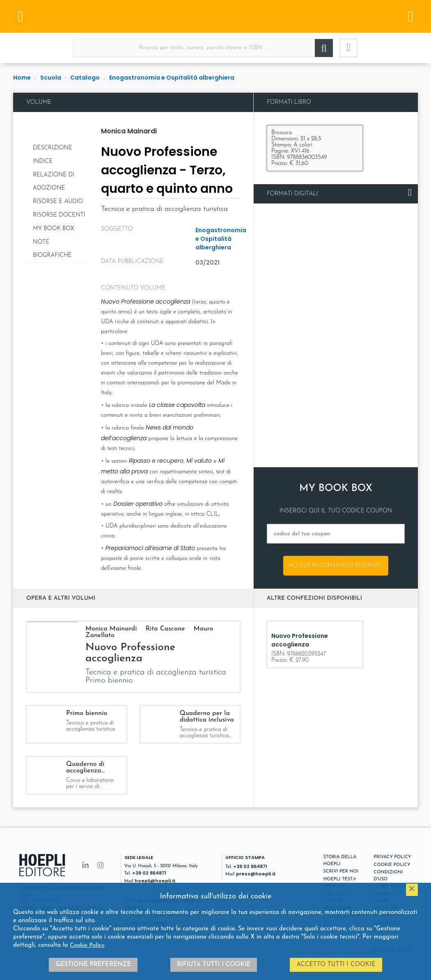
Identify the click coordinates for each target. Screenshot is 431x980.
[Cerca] (324, 48)
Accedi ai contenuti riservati (336, 565)
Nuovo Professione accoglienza (130, 653)
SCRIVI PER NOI (341, 871)
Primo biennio (87, 713)
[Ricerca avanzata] (348, 48)
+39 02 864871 (149, 873)
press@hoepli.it (256, 874)
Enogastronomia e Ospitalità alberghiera (172, 78)
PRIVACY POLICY (392, 857)
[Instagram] (101, 866)
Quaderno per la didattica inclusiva (207, 717)
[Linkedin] (85, 866)
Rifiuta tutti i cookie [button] (214, 965)
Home (22, 78)
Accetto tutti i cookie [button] (336, 965)
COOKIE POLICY (392, 865)
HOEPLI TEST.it (340, 879)
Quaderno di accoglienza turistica (85, 771)
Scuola (51, 78)
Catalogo (85, 78)
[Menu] (21, 16)
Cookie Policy (87, 945)
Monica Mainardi (129, 131)
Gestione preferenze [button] (93, 965)
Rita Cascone (166, 629)
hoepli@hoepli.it (155, 881)
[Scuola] (215, 16)
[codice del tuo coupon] (336, 534)
